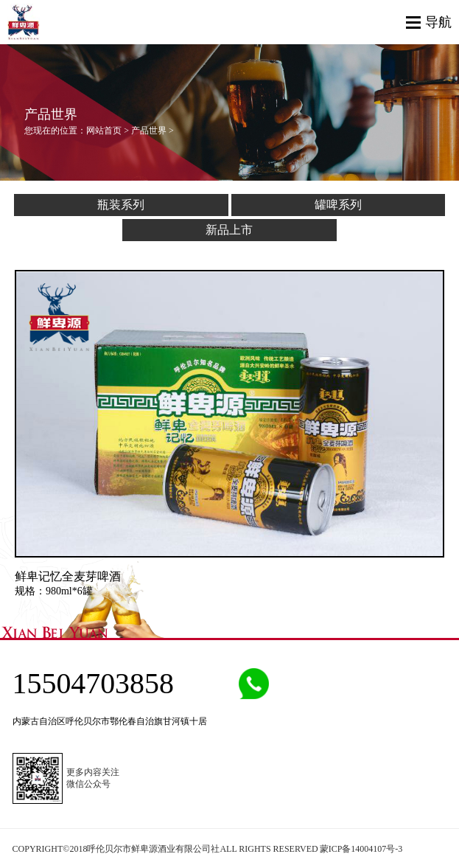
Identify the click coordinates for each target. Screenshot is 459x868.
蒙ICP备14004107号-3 (361, 849)
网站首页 (104, 131)
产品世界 (149, 131)
